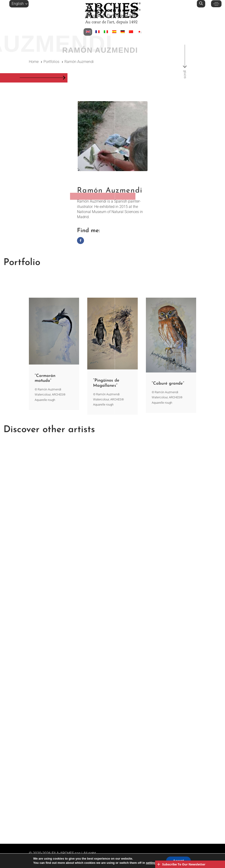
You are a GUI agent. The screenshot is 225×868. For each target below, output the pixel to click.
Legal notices (56, 858)
